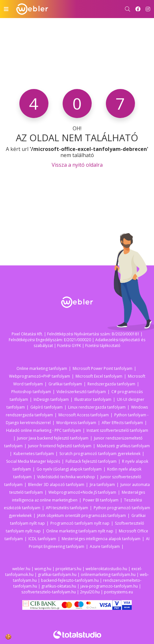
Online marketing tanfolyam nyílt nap (80, 531)
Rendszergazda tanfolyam (111, 384)
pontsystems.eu (118, 592)
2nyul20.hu (90, 592)
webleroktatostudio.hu (106, 569)
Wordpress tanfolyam (76, 423)
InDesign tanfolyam (51, 399)
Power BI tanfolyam (101, 500)
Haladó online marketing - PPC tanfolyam (44, 430)
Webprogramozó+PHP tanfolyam (40, 376)
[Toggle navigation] (6, 9)
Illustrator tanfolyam (93, 399)
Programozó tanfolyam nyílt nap (80, 523)
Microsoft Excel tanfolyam (99, 376)
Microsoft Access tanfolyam (84, 415)
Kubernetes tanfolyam (34, 454)
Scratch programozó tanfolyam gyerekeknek (100, 454)
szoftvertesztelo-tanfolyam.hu (49, 592)
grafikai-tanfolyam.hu (57, 575)
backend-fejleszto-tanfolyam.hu (70, 580)
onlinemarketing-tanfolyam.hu (108, 575)
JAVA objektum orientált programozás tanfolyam (82, 515)
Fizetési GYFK (69, 346)
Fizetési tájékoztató (103, 346)
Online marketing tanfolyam (42, 368)
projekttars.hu (68, 569)
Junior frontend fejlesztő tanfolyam (60, 446)
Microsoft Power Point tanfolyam (103, 368)
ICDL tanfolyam (42, 539)
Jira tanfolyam (102, 485)
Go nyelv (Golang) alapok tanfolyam (69, 469)
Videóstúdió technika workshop (66, 477)
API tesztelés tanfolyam (67, 508)
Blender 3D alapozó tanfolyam (56, 485)
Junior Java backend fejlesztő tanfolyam (53, 438)
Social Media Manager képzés (33, 461)
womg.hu (43, 569)
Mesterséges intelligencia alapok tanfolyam (101, 539)
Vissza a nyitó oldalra (77, 165)
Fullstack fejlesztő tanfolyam (91, 461)
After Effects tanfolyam (122, 423)
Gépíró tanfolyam (46, 407)
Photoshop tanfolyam (31, 392)
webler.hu (21, 569)
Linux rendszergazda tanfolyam (97, 407)
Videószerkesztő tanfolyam (81, 392)
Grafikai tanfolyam (65, 384)
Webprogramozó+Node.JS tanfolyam (82, 492)
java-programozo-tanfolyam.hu (109, 586)
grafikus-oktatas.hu (59, 586)
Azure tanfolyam (105, 546)
